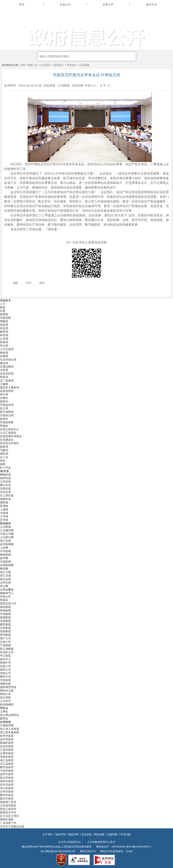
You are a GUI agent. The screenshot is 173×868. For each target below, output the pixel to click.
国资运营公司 (8, 603)
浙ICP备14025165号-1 (139, 847)
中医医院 (5, 680)
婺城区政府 (7, 743)
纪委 (3, 311)
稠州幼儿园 (7, 691)
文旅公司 (5, 642)
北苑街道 (5, 488)
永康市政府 (7, 753)
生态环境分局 (8, 360)
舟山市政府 (7, 788)
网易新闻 (5, 555)
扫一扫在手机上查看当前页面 (87, 242)
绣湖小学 (5, 694)
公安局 (4, 339)
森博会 (4, 718)
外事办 (4, 398)
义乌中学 (5, 701)
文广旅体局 (7, 380)
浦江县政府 (7, 760)
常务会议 (72, 65)
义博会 (4, 711)
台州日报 (5, 583)
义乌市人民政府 (34, 18)
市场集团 (5, 614)
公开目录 (46, 65)
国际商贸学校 (8, 687)
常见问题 (125, 834)
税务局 (4, 447)
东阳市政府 (7, 757)
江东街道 (5, 482)
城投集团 (5, 607)
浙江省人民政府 (10, 729)
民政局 (4, 342)
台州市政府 (7, 792)
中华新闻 (5, 551)
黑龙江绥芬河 (8, 809)
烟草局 (4, 454)
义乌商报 (5, 527)
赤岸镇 (4, 520)
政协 (3, 307)
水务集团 (5, 628)
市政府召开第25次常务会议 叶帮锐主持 (87, 75)
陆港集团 (5, 617)
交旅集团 (5, 621)
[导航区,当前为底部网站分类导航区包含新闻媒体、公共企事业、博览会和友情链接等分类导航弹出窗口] (86, 564)
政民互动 (151, 4)
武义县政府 (7, 764)
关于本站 (48, 834)
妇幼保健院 (7, 704)
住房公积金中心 (10, 429)
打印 (29, 283)
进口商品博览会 (10, 715)
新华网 (4, 558)
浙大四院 (5, 697)
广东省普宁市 (8, 823)
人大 (3, 304)
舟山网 (4, 586)
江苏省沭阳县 (8, 805)
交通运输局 (7, 367)
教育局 (4, 332)
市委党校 (5, 318)
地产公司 (5, 638)
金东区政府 (7, 746)
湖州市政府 (7, 781)
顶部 (15, 283)
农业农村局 (7, 374)
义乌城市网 (7, 530)
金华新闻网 (7, 544)
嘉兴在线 (5, 579)
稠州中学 (5, 677)
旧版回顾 (112, 834)
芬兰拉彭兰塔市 (10, 816)
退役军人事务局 (10, 387)
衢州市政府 (7, 795)
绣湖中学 (5, 663)
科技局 (4, 335)
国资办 (4, 401)
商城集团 (5, 610)
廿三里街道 (7, 495)
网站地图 (99, 834)
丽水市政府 (7, 799)
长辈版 (166, 13)
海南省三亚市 (8, 802)
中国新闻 (5, 562)
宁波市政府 (7, 771)
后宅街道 (5, 492)
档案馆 (4, 321)
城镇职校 (5, 684)
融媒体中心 (7, 593)
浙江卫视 (5, 572)
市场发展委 (7, 422)
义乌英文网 (7, 537)
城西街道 (5, 499)
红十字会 (5, 468)
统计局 (4, 408)
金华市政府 (7, 739)
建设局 (4, 363)
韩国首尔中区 (8, 812)
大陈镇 (4, 513)
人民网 (4, 548)
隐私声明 (74, 834)
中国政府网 (7, 725)
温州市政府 (7, 774)
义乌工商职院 (8, 433)
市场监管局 (7, 405)
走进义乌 (65, 4)
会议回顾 (85, 65)
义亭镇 (4, 516)
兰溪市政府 (7, 750)
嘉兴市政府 (7, 778)
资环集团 (5, 635)
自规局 (4, 356)
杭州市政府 (7, 736)
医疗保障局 (7, 412)
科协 (3, 461)
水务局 (4, 370)
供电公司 (5, 596)
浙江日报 (5, 576)
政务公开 (108, 4)
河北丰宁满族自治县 (12, 826)
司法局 (4, 346)
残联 (3, 464)
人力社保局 (7, 349)
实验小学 (5, 666)
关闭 (42, 283)
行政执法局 (7, 415)
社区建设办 (7, 440)
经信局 (4, 328)
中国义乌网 (7, 534)
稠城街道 (5, 475)
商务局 (4, 377)
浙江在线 (5, 541)
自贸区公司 (7, 652)
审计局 (4, 394)
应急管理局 (7, 391)
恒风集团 (5, 631)
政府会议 (59, 65)
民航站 (4, 426)
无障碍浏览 (163, 22)
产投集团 (5, 645)
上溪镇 (4, 509)
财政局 (4, 353)
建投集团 (5, 624)
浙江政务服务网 (10, 732)
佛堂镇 (4, 502)
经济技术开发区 (10, 443)
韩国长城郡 (7, 819)
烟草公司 (5, 670)
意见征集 (87, 834)
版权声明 (61, 834)
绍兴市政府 (7, 785)
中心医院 (5, 656)
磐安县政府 (7, 767)
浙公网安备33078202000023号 (58, 851)
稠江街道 (5, 485)
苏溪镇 (4, 506)
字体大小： (92, 85)
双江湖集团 (7, 649)
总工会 (4, 457)
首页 (22, 4)
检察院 (4, 314)
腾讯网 (4, 569)
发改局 (4, 325)
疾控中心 (5, 659)
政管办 (4, 419)
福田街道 (5, 478)
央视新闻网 (7, 565)
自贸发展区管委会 (11, 436)
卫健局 (4, 384)
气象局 (4, 450)
